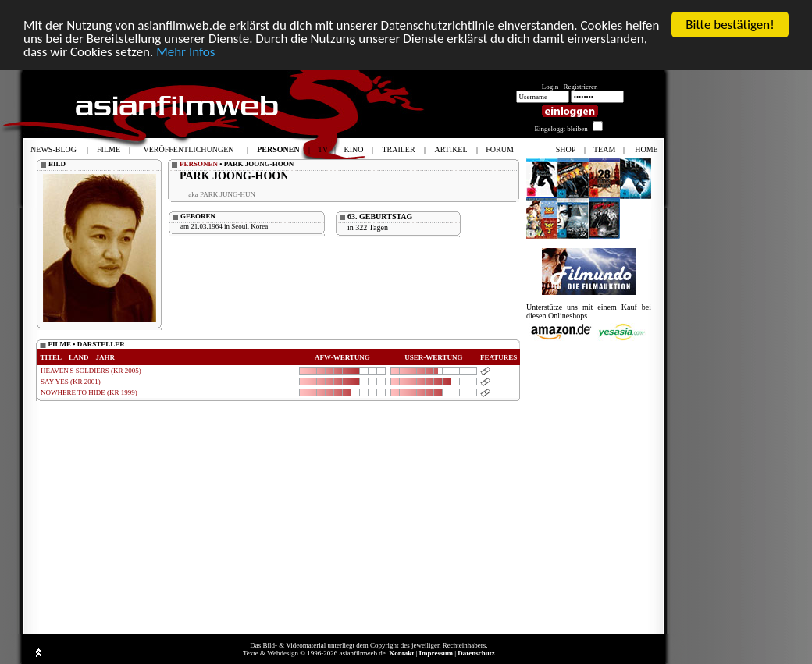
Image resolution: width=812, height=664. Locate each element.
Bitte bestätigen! (730, 25)
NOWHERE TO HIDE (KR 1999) (89, 392)
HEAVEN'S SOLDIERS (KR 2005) (91, 371)
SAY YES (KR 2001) (71, 382)
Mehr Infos (185, 52)
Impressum (436, 653)
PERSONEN (199, 164)
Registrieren (581, 87)
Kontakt (401, 653)
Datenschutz (476, 653)
